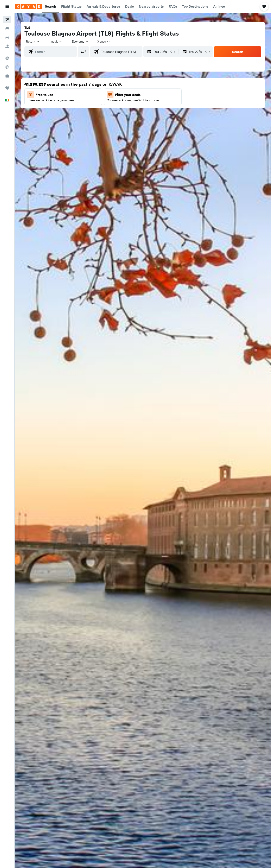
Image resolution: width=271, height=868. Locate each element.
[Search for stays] (7, 28)
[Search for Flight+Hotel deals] (7, 46)
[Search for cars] (7, 37)
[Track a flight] (7, 67)
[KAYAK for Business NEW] (7, 76)
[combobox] (33, 41)
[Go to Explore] (7, 58)
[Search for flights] (7, 19)
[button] (7, 7)
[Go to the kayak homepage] (28, 7)
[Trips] (7, 88)
